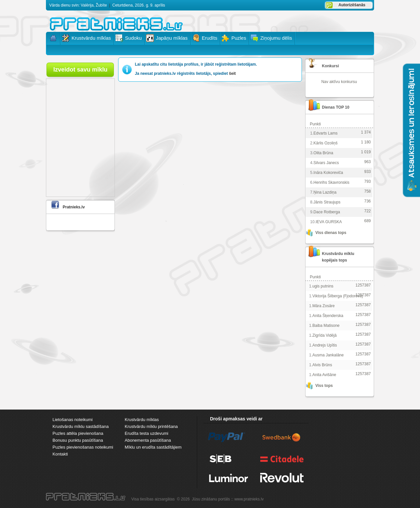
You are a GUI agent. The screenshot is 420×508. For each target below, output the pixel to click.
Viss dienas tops (331, 233)
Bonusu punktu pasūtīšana (78, 440)
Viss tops (324, 386)
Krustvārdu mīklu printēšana (151, 426)
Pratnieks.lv (74, 207)
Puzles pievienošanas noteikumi (83, 447)
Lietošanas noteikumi (73, 420)
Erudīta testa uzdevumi (147, 433)
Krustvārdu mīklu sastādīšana (81, 426)
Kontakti (60, 454)
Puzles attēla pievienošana (78, 433)
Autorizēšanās (352, 5)
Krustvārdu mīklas (142, 420)
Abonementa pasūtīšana (148, 440)
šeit (232, 74)
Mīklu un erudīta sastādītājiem (153, 447)
